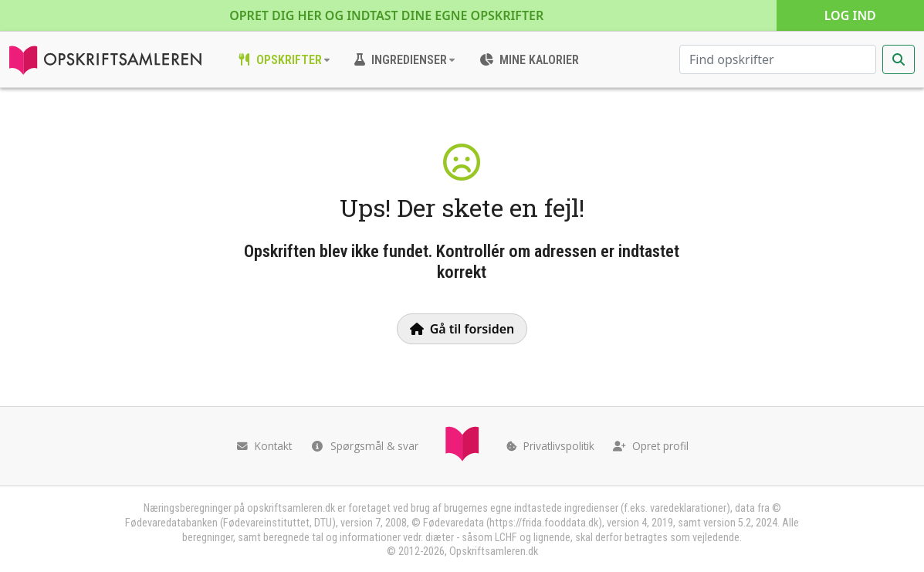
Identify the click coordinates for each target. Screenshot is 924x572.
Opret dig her (386, 15)
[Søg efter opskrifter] (778, 59)
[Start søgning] (899, 59)
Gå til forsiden (462, 329)
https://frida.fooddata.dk (544, 523)
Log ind (850, 15)
